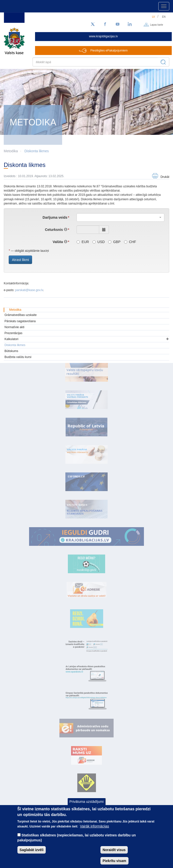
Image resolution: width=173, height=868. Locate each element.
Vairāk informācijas (95, 826)
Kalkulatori (11, 339)
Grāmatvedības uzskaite (21, 315)
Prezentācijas (13, 333)
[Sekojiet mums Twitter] (93, 24)
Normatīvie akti (14, 327)
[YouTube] (118, 24)
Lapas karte (157, 25)
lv (154, 17)
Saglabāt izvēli (32, 850)
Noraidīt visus (114, 850)
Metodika (15, 310)
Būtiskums (11, 351)
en (164, 17)
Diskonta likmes (37, 151)
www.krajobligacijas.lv (103, 36)
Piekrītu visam (114, 861)
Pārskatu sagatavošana (20, 321)
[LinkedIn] (130, 24)
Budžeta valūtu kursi (18, 357)
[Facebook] (105, 24)
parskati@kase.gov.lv (29, 290)
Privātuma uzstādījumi (86, 802)
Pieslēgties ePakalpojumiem (109, 51)
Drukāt (165, 177)
